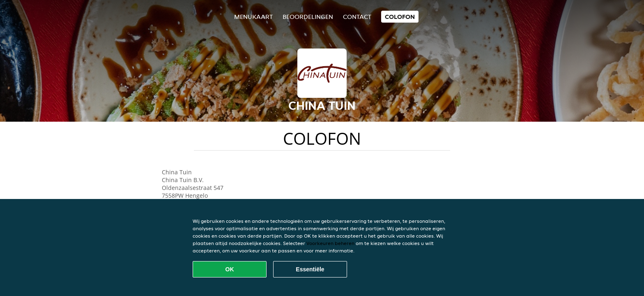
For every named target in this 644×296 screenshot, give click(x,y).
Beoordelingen (308, 17)
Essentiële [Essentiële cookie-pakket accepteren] (310, 269)
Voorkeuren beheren (330, 243)
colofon (400, 17)
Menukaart (253, 17)
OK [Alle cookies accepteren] (230, 269)
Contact (357, 17)
